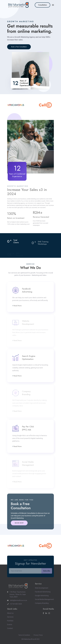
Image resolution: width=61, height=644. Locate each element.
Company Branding (42, 603)
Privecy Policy (38, 635)
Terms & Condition (24, 635)
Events (10, 624)
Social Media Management (44, 599)
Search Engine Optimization (29, 358)
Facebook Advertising (27, 290)
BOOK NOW (19, 523)
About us (10, 613)
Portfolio (10, 621)
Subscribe (47, 571)
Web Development (42, 588)
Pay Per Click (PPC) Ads (28, 428)
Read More (17, 306)
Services (10, 617)
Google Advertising (42, 596)
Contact (10, 628)
